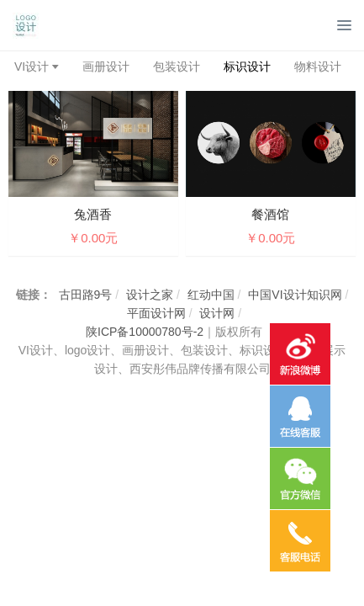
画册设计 (106, 66)
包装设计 (177, 66)
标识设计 (247, 66)
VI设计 (32, 66)
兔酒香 (93, 214)
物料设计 (318, 66)
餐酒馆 (270, 214)
